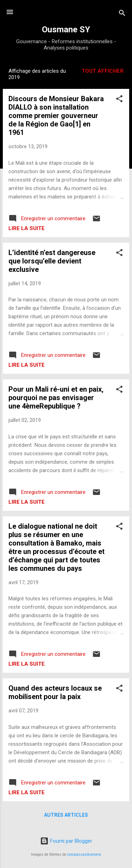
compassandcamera (84, 854)
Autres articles (66, 815)
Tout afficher (103, 71)
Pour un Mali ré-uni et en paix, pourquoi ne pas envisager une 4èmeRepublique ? (56, 398)
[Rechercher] (122, 14)
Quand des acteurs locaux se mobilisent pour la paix (55, 692)
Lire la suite (27, 228)
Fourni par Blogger (66, 841)
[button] (119, 100)
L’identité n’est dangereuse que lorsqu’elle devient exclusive (52, 261)
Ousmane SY (66, 30)
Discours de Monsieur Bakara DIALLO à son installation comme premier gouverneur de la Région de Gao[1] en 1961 (56, 116)
